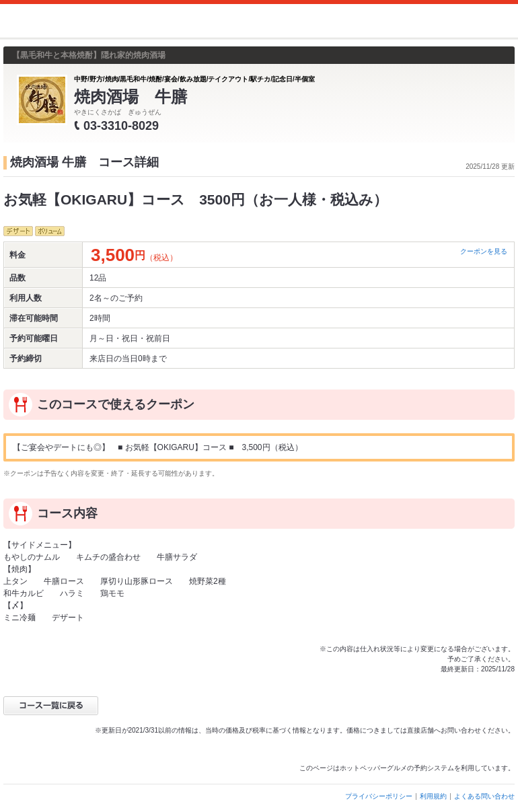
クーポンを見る (484, 251)
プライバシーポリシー (379, 796)
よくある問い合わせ (484, 796)
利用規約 (433, 796)
